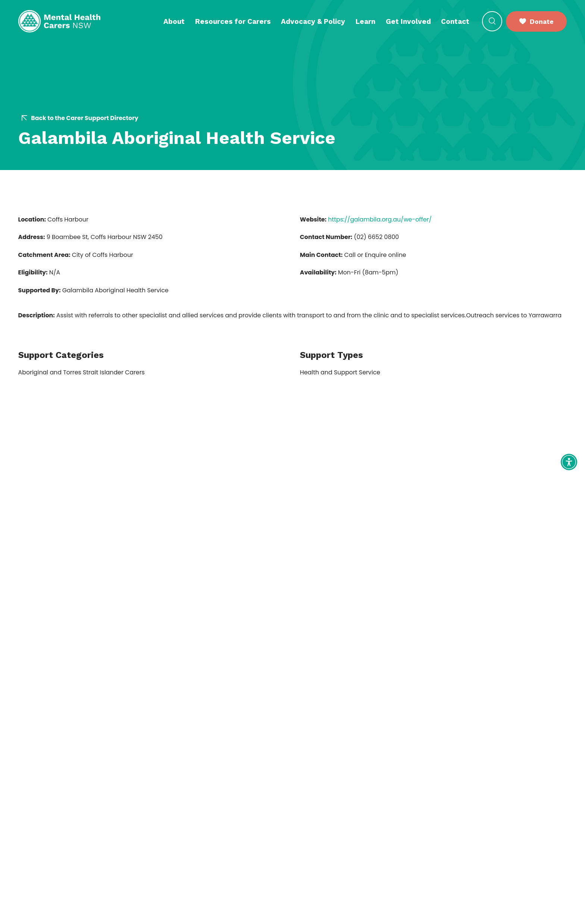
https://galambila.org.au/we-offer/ (380, 219)
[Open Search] (492, 21)
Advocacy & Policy (313, 21)
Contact (455, 21)
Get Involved (408, 21)
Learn (365, 21)
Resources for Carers (233, 21)
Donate (536, 21)
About (174, 21)
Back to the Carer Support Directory (80, 118)
